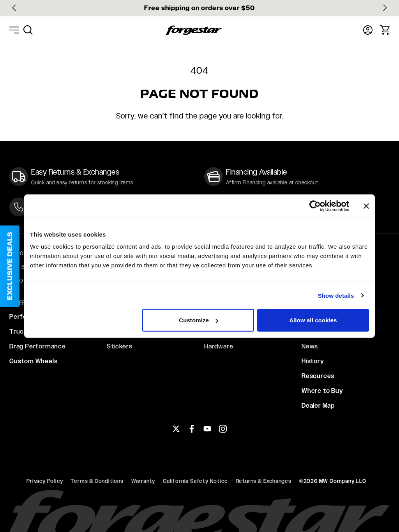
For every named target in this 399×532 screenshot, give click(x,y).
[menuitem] (28, 30)
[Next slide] (385, 8)
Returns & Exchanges (264, 481)
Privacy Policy (45, 481)
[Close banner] (366, 206)
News (310, 346)
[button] (10, 266)
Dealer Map (318, 406)
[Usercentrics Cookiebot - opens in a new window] (315, 206)
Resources (318, 376)
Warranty (143, 481)
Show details (336, 295)
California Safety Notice (195, 481)
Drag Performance (38, 346)
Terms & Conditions (97, 481)
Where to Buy (322, 391)
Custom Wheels (33, 361)
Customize (199, 320)
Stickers (119, 346)
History (313, 361)
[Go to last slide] (14, 8)
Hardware (219, 346)
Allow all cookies (313, 320)
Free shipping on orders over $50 (199, 8)
